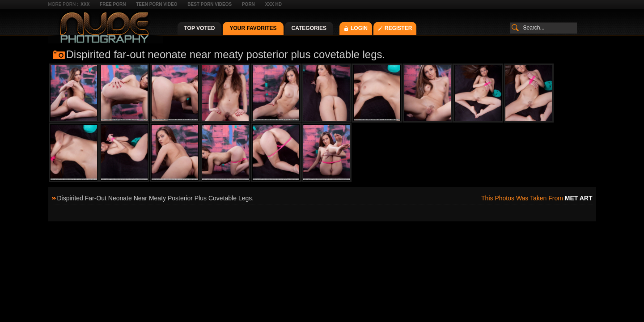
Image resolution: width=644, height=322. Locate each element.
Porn (248, 4)
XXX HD (273, 4)
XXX (85, 4)
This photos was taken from (537, 198)
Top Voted (200, 28)
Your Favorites (253, 28)
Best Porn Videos (210, 4)
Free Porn (113, 4)
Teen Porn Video (157, 4)
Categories (309, 28)
